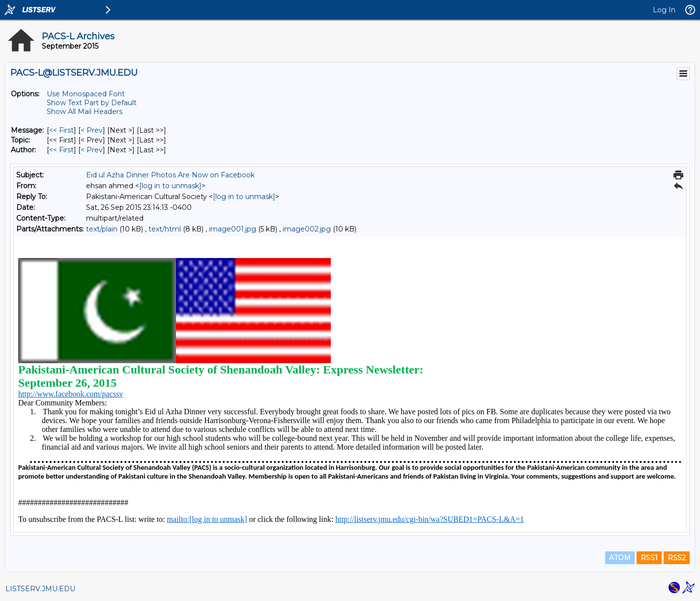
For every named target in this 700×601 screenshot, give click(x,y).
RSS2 (677, 558)
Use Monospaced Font (86, 94)
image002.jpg (307, 229)
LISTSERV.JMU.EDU (40, 589)
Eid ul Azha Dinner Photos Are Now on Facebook (170, 175)
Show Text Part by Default (92, 103)
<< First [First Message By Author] (61, 150)
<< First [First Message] (61, 130)
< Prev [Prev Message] (92, 130)
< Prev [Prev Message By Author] (92, 150)
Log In (664, 10)
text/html (165, 229)
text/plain (102, 229)
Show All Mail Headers (85, 112)
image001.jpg (233, 229)
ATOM (620, 558)
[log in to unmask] (170, 186)
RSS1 (649, 558)
